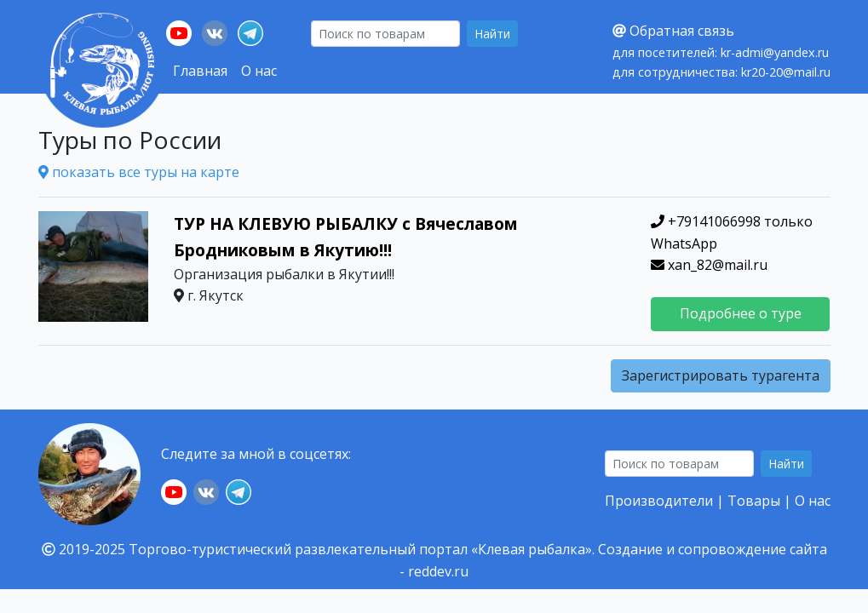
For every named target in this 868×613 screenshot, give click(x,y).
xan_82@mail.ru (709, 265)
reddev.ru (438, 571)
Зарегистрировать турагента (721, 375)
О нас (259, 71)
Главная (200, 71)
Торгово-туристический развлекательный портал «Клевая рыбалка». (362, 549)
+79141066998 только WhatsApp (732, 232)
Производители (659, 501)
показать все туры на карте (139, 172)
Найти (492, 34)
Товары (754, 501)
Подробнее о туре (741, 313)
